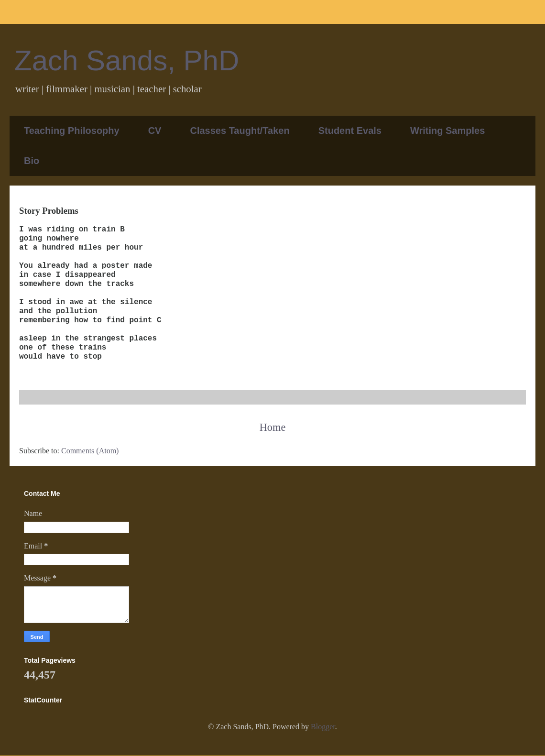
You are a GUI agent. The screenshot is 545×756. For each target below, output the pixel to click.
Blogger (323, 727)
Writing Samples (447, 131)
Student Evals (350, 131)
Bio (32, 161)
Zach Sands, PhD (127, 60)
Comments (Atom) (90, 451)
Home (273, 427)
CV (155, 131)
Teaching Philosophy (72, 131)
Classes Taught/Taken (240, 131)
